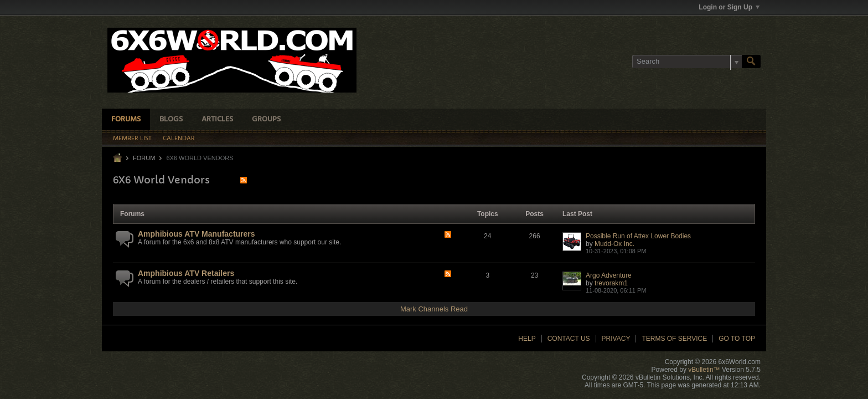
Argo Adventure (609, 275)
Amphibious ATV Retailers (186, 273)
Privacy (616, 339)
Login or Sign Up (729, 7)
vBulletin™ (704, 370)
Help (527, 339)
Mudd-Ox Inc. (614, 244)
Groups (266, 119)
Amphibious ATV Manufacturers (197, 234)
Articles (217, 119)
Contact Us (569, 339)
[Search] (687, 62)
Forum (144, 158)
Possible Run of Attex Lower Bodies (638, 236)
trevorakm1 (611, 283)
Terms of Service (674, 339)
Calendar (179, 139)
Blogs (171, 119)
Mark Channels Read (434, 309)
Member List (132, 139)
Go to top (737, 339)
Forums (126, 119)
